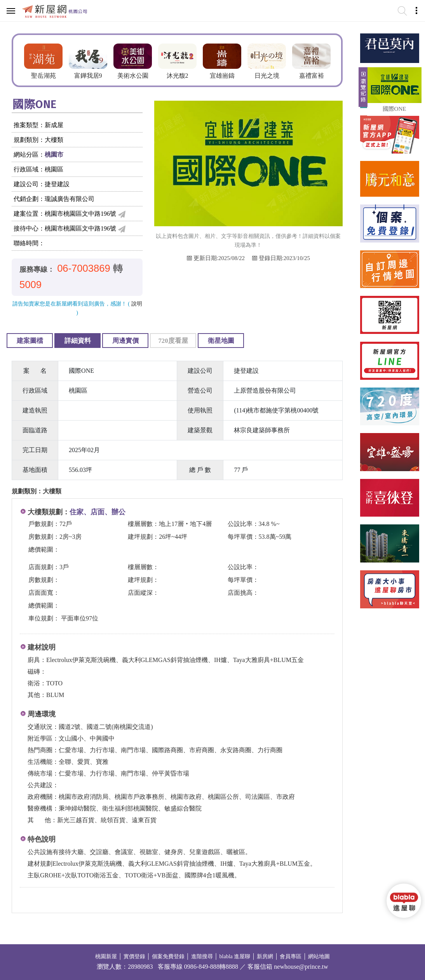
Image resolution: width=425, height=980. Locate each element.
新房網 (265, 956)
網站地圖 (319, 956)
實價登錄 (134, 956)
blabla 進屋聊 (235, 956)
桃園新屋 (106, 956)
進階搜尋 (202, 956)
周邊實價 (125, 341)
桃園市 (54, 155)
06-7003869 (84, 268)
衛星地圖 (221, 341)
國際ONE (395, 109)
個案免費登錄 (168, 956)
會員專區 (291, 956)
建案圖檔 (30, 341)
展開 (362, 90)
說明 (137, 304)
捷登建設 (57, 184)
